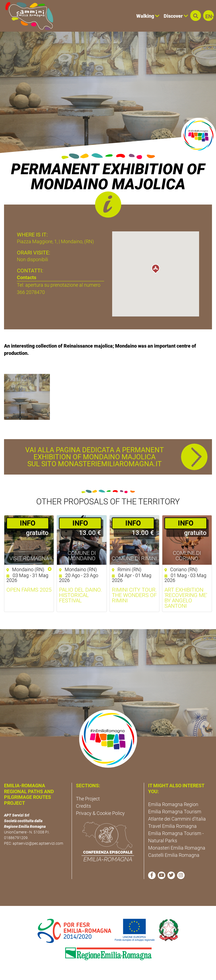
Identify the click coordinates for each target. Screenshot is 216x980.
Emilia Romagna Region (173, 804)
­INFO (28, 523)
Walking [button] (148, 16)
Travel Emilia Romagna (172, 826)
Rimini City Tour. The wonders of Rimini (134, 595)
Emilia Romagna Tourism (175, 812)
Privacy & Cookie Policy (100, 813)
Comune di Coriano (187, 556)
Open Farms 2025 (29, 590)
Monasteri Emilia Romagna (177, 848)
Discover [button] (176, 16)
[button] (196, 16)
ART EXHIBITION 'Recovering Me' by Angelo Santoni (186, 598)
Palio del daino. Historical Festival (80, 595)
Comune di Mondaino (82, 556)
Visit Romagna (29, 558)
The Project (88, 799)
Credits (83, 806)
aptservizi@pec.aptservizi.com (38, 843)
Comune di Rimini (134, 558)
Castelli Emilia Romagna (174, 855)
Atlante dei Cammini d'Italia (177, 819)
